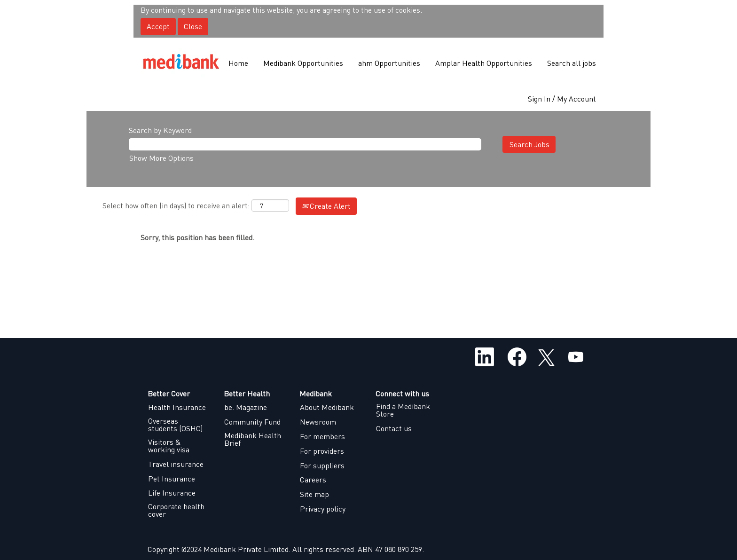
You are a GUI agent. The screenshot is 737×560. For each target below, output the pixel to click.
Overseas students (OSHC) (175, 425)
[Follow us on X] (546, 358)
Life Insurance (172, 493)
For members (322, 436)
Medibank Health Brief (253, 439)
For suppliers (322, 465)
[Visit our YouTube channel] (576, 357)
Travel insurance (176, 464)
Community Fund (252, 422)
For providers (322, 451)
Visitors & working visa (169, 446)
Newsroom (318, 422)
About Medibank (327, 407)
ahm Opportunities (389, 63)
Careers (313, 480)
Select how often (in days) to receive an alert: (176, 205)
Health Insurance (177, 407)
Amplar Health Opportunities (484, 63)
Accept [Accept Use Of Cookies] (158, 26)
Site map (314, 494)
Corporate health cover (176, 510)
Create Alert (326, 206)
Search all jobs (572, 63)
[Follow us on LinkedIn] (485, 357)
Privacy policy (323, 509)
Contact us (394, 428)
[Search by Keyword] (305, 145)
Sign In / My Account (562, 99)
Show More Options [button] (161, 158)
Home (238, 63)
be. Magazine (246, 407)
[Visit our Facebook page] (517, 357)
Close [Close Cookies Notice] (193, 26)
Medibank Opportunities (303, 63)
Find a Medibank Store (403, 410)
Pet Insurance (172, 479)
